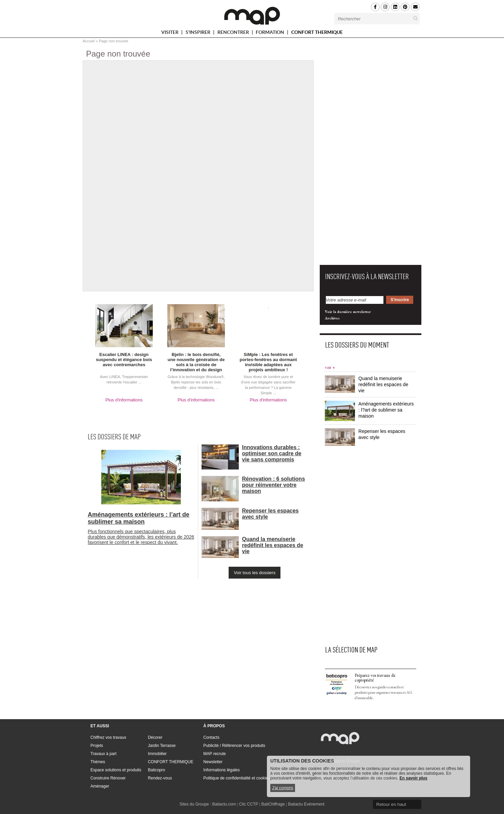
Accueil (89, 41)
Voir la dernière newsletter (348, 312)
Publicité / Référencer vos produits (234, 746)
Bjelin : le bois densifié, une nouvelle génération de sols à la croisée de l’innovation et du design (196, 362)
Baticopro (157, 770)
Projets (97, 746)
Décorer (155, 737)
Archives (332, 318)
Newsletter (213, 762)
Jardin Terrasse (162, 746)
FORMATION (273, 33)
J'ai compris (283, 788)
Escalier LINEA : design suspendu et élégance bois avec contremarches (124, 360)
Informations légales (221, 770)
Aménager (100, 786)
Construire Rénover (108, 778)
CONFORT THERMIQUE (317, 32)
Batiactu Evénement (306, 804)
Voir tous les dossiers (255, 573)
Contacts (211, 737)
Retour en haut (391, 804)
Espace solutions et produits (116, 770)
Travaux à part (103, 754)
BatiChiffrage (273, 804)
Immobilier (157, 754)
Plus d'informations (124, 400)
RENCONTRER (236, 33)
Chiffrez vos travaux (108, 737)
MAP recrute (214, 754)
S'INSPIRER (201, 33)
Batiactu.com (224, 804)
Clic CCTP (249, 804)
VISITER (173, 33)
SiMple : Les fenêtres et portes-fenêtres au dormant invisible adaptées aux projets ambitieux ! (268, 362)
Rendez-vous (160, 778)
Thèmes (98, 762)
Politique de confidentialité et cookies (237, 778)
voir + (330, 367)
